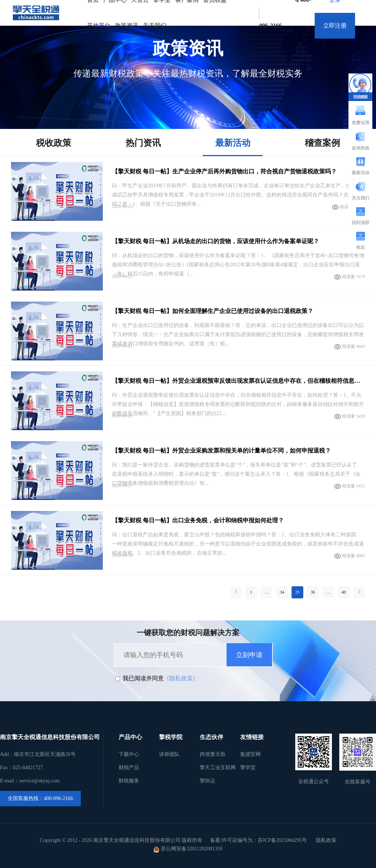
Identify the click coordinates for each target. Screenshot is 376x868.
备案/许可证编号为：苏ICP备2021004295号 (258, 840)
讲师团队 (169, 754)
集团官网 (250, 754)
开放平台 (99, 26)
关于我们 (155, 26)
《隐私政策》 (181, 678)
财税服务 (129, 781)
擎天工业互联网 (218, 768)
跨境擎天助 (213, 754)
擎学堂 (248, 768)
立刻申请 (249, 655)
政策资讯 (127, 26)
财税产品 (129, 768)
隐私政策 (326, 840)
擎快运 (207, 781)
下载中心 (129, 754)
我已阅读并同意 (143, 678)
